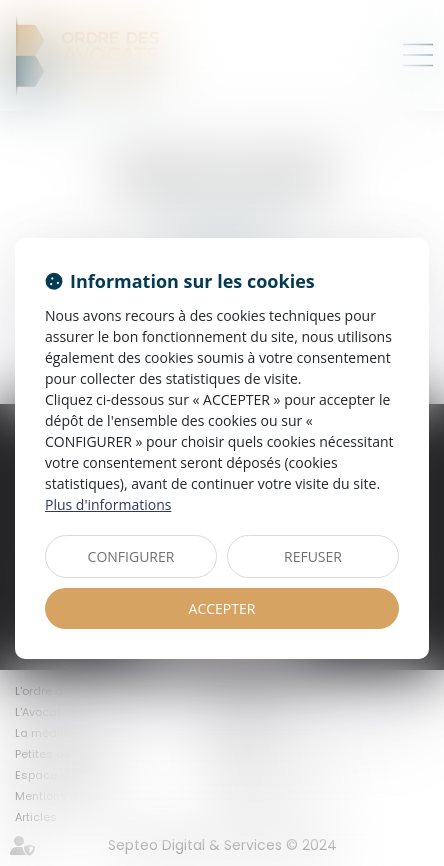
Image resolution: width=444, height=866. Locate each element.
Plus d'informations (108, 504)
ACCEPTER (222, 608)
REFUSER (313, 556)
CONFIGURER (131, 556)
